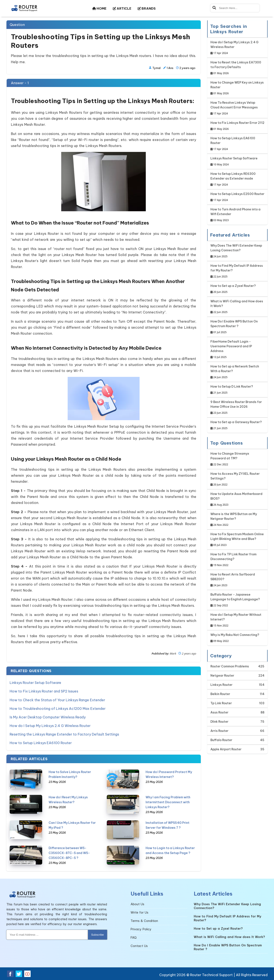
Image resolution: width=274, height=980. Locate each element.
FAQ (134, 937)
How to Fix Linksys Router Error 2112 (237, 126)
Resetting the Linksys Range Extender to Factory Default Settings (64, 734)
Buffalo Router (221, 740)
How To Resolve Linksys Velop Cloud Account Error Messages (238, 108)
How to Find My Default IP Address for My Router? (238, 271)
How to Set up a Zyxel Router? (233, 289)
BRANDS (147, 8)
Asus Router (219, 712)
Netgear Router (222, 676)
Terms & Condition (144, 921)
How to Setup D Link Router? (232, 390)
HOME (99, 8)
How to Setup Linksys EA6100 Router (41, 743)
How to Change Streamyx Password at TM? (238, 459)
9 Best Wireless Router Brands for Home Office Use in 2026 (238, 408)
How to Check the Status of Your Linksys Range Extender (57, 700)
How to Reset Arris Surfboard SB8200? (238, 580)
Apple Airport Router (226, 749)
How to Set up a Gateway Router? (236, 425)
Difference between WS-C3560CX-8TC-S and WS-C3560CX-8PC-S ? (69, 853)
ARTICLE (122, 8)
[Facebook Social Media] (10, 974)
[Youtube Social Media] (27, 974)
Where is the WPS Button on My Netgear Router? (238, 520)
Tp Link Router (221, 703)
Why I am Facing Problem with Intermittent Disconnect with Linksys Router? (168, 802)
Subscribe (98, 934)
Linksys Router (221, 685)
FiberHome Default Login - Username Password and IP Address (238, 350)
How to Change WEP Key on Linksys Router (238, 88)
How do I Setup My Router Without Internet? (238, 620)
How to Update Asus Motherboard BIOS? (238, 500)
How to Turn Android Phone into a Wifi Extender (238, 215)
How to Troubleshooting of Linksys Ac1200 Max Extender (58, 708)
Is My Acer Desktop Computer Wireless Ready (48, 717)
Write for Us (139, 912)
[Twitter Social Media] (19, 974)
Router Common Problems (230, 666)
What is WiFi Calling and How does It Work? (238, 307)
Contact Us (139, 946)
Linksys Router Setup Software (35, 683)
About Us (137, 904)
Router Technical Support (211, 975)
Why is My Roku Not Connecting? (235, 638)
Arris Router (219, 731)
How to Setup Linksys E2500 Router (237, 197)
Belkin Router (220, 694)
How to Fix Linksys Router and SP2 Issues (44, 691)
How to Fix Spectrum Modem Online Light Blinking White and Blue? (238, 540)
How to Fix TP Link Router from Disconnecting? (238, 560)
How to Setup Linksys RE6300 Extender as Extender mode (238, 179)
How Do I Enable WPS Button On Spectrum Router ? (238, 327)
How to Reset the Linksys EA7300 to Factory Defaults (238, 68)
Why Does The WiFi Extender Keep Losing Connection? (238, 251)
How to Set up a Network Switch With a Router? (238, 372)
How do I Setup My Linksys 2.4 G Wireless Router (50, 725)
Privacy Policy (141, 929)
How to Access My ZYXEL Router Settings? (238, 479)
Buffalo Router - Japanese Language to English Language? (238, 600)
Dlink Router (219, 722)
